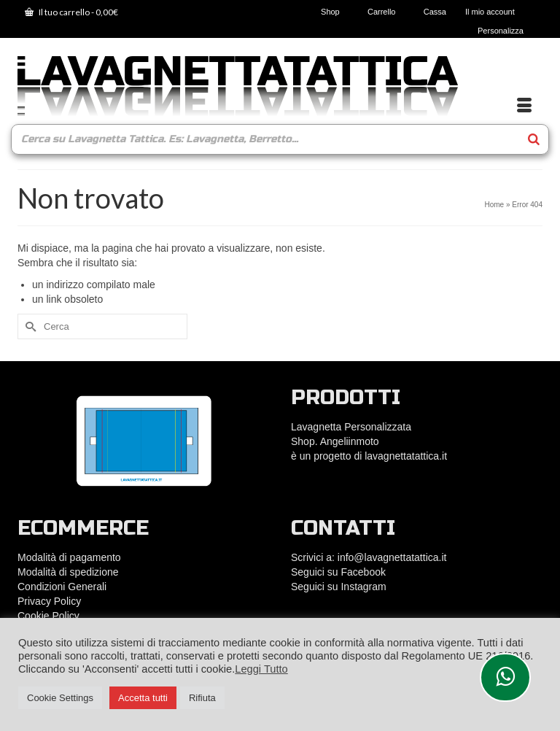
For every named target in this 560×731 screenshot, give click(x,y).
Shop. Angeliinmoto (337, 441)
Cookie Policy (48, 616)
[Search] (534, 139)
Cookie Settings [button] (60, 698)
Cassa (435, 12)
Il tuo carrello (71, 12)
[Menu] (524, 106)
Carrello (386, 12)
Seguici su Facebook (338, 572)
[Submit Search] (28, 326)
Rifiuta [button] (202, 698)
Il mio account (494, 12)
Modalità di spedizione (68, 572)
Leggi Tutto (261, 669)
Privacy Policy (49, 601)
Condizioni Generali (62, 587)
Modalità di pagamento (69, 557)
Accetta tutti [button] (143, 698)
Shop (335, 12)
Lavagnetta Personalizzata (351, 427)
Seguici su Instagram (339, 587)
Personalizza (501, 31)
